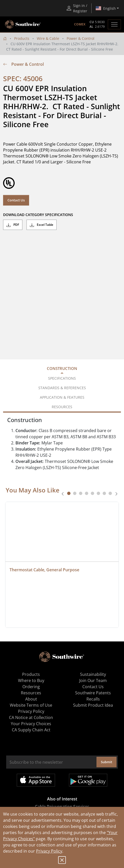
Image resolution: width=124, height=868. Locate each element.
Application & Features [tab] (62, 397)
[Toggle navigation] (114, 24)
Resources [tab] (62, 407)
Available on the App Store (36, 780)
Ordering (31, 687)
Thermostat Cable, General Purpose (44, 570)
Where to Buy (31, 680)
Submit (107, 762)
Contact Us (16, 200)
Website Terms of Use (31, 705)
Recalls (93, 699)
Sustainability (93, 674)
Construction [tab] (62, 368)
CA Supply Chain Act (31, 730)
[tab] (69, 493)
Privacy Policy (49, 851)
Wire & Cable (48, 38)
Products (22, 38)
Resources (31, 693)
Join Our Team (93, 680)
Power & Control (81, 38)
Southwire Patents (93, 693)
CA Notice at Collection (31, 717)
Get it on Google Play (88, 780)
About (31, 699)
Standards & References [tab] (62, 388)
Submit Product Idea (93, 705)
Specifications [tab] (62, 378)
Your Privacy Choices (31, 724)
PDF (13, 225)
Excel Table (42, 225)
